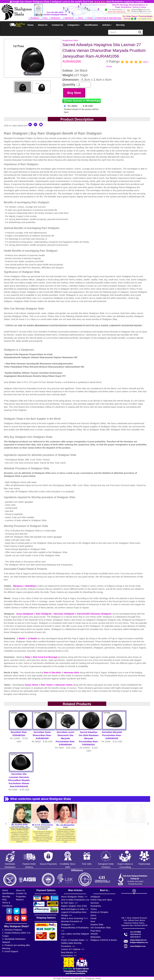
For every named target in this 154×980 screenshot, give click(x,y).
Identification (91, 25)
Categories (74, 25)
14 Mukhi (33, 638)
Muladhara (31, 586)
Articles (107, 25)
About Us (43, 25)
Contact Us (58, 25)
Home (31, 25)
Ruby (28, 657)
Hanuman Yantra (64, 685)
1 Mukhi (21, 638)
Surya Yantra (32, 685)
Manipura (18, 586)
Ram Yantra (47, 685)
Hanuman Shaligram (64, 614)
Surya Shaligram (25, 614)
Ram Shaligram (44, 614)
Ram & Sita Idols (53, 672)
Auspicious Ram (70, 40)
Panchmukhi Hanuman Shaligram (95, 614)
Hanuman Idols (72, 672)
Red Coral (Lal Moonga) (46, 657)
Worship (120, 25)
